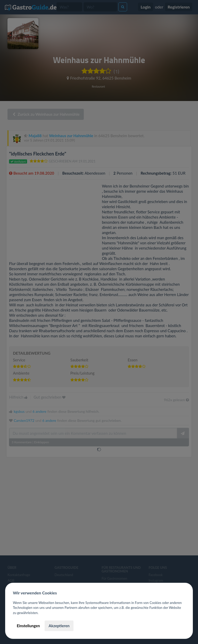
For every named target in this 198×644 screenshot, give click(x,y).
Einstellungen (28, 626)
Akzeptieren (59, 626)
